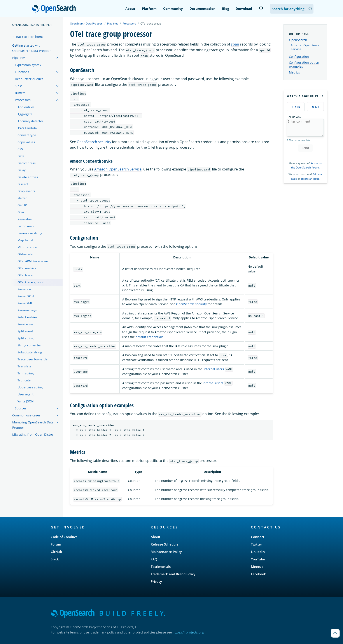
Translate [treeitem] (24, 366)
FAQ (154, 559)
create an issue (310, 179)
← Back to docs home (28, 37)
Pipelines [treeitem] (19, 58)
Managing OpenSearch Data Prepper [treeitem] (33, 425)
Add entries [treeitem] (26, 107)
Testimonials (161, 567)
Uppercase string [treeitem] (30, 387)
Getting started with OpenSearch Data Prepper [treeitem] (31, 48)
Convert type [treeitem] (27, 135)
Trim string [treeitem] (26, 373)
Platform (149, 9)
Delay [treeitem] (22, 170)
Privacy (156, 581)
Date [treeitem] (21, 156)
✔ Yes (296, 107)
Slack (55, 559)
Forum (56, 544)
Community (173, 9)
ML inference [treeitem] (27, 247)
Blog (226, 9)
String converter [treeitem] (29, 345)
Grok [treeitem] (21, 212)
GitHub (56, 552)
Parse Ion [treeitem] (24, 289)
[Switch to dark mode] (261, 8)
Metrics (294, 72)
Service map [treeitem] (26, 324)
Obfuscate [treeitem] (25, 254)
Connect (258, 537)
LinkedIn (258, 552)
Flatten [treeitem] (23, 198)
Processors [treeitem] (23, 100)
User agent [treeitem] (25, 394)
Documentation (202, 9)
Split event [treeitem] (25, 331)
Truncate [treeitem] (24, 380)
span (235, 44)
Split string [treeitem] (25, 338)
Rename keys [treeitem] (27, 310)
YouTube (258, 559)
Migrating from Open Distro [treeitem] (33, 434)
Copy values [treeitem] (26, 142)
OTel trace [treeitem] (25, 275)
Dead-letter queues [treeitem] (29, 79)
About (130, 9)
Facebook (258, 574)
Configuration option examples (304, 64)
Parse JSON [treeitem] (26, 296)
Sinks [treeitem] (19, 86)
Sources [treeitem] (21, 408)
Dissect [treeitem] (23, 184)
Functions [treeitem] (22, 72)
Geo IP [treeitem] (22, 205)
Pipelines (113, 24)
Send (305, 148)
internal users (214, 369)
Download (244, 9)
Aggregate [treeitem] (25, 114)
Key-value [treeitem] (25, 219)
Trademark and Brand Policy (173, 574)
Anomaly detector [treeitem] (30, 121)
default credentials (150, 337)
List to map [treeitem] (26, 226)
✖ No (315, 107)
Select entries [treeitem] (27, 317)
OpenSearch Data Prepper (32, 25)
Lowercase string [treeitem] (30, 233)
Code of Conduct (64, 537)
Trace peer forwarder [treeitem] (33, 359)
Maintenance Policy (166, 552)
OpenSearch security (94, 142)
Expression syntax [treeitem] (28, 65)
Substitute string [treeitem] (30, 352)
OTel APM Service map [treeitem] (34, 261)
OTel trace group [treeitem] (30, 282)
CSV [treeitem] (20, 149)
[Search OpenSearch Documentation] (292, 9)
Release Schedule (165, 544)
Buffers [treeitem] (20, 93)
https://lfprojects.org (188, 632)
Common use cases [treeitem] (26, 415)
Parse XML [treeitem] (25, 303)
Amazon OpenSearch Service (118, 169)
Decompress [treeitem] (27, 163)
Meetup (257, 567)
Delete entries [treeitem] (28, 177)
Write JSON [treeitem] (26, 401)
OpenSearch (55, 9)
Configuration (299, 57)
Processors (129, 24)
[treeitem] (57, 58)
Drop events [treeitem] (26, 191)
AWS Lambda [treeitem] (27, 128)
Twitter (256, 544)
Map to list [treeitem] (25, 240)
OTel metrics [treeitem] (27, 268)
